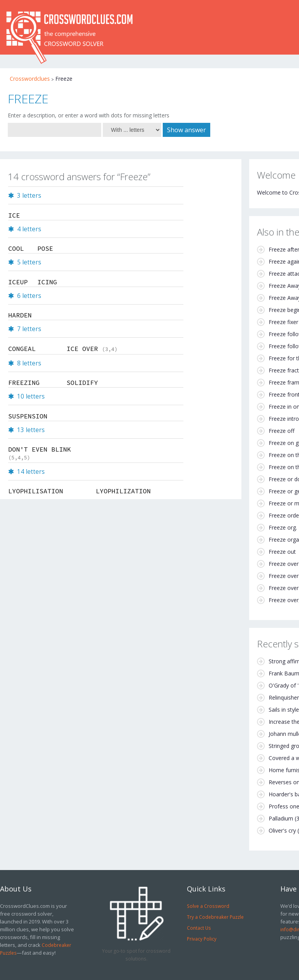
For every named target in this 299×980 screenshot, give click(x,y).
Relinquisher (284, 697)
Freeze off (281, 431)
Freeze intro (284, 419)
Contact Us (199, 928)
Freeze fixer (283, 322)
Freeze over (284, 564)
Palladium (281, 818)
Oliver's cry (282, 830)
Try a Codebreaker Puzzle (215, 917)
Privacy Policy (202, 939)
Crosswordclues (30, 79)
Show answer (186, 130)
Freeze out (282, 552)
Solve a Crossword (208, 906)
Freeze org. (283, 527)
